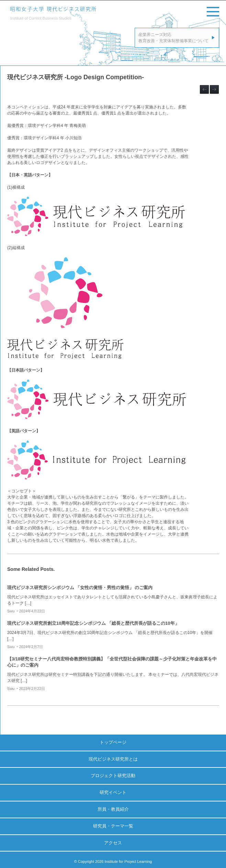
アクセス (113, 843)
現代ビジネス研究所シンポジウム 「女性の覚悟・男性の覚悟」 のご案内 (80, 588)
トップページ (113, 742)
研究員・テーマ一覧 (113, 826)
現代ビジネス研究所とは (113, 759)
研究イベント (113, 792)
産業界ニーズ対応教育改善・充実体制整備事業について (173, 38)
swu (11, 611)
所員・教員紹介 (113, 809)
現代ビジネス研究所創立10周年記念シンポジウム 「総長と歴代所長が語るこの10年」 (93, 623)
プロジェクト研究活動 (113, 776)
